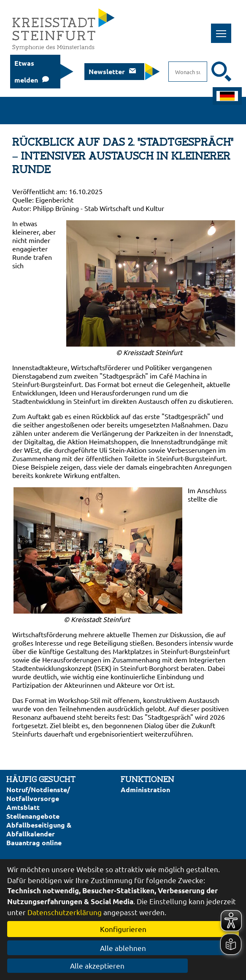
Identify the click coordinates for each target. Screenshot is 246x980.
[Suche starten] (222, 72)
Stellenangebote (33, 816)
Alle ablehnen (123, 948)
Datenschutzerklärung (65, 912)
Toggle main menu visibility (224, 29)
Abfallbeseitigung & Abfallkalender (39, 829)
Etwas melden (26, 71)
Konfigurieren (123, 929)
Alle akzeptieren (123, 965)
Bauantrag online (34, 842)
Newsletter (107, 71)
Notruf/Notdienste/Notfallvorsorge (38, 794)
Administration (145, 789)
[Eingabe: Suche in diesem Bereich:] (188, 72)
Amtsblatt (23, 807)
